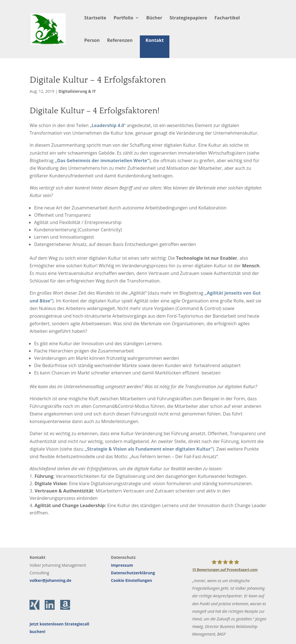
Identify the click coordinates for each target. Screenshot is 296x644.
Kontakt (155, 40)
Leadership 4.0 (108, 125)
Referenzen (120, 41)
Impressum (122, 565)
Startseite (95, 18)
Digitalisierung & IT (77, 91)
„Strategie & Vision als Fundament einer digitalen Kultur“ (149, 449)
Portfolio (124, 18)
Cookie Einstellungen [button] (131, 580)
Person (92, 41)
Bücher (154, 18)
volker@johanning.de (50, 580)
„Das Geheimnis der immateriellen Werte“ (102, 161)
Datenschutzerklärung (133, 573)
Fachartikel (227, 18)
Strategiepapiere (188, 18)
